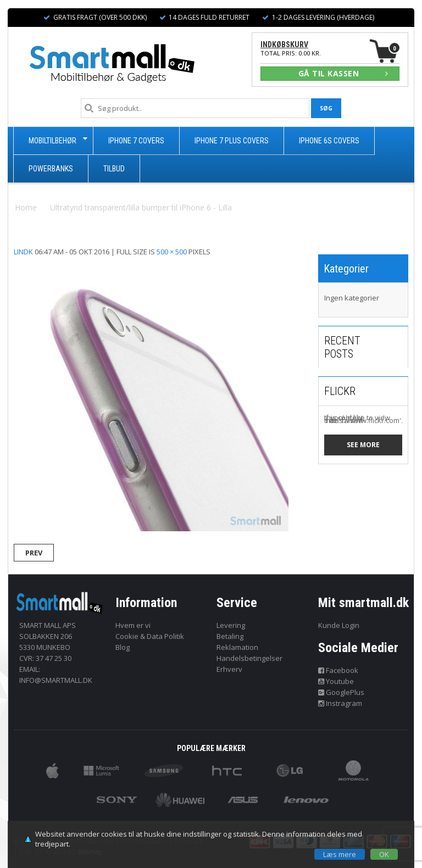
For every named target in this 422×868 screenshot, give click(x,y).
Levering (231, 625)
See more (363, 445)
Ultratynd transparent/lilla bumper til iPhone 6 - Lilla (141, 207)
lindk (23, 252)
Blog (123, 647)
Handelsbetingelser (249, 658)
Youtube (336, 681)
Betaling (230, 636)
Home (26, 207)
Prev (34, 553)
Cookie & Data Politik (150, 636)
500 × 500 (172, 252)
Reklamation (237, 647)
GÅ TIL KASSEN (343, 73)
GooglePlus (342, 692)
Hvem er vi (133, 625)
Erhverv (229, 669)
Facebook (338, 670)
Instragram (340, 703)
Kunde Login (339, 625)
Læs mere (340, 854)
